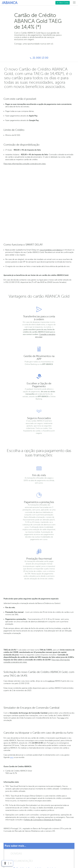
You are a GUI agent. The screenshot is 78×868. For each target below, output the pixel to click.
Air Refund (8, 202)
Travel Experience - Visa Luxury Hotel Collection (24, 193)
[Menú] (74, 3)
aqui (63, 718)
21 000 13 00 (25, 58)
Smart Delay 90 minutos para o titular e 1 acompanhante (27, 214)
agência (51, 681)
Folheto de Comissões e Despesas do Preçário (43, 820)
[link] (5, 863)
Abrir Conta (62, 3)
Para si (10, 3)
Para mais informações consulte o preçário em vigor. (25, 164)
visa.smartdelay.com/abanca (51, 250)
